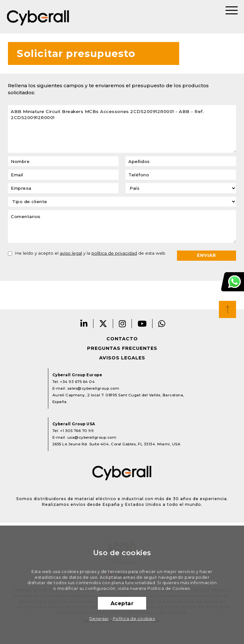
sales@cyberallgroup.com (93, 388)
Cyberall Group (38, 17)
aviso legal (71, 253)
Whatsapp (162, 324)
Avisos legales (122, 358)
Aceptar (122, 603)
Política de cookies (134, 619)
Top (227, 309)
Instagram (122, 324)
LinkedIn (84, 324)
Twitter (103, 324)
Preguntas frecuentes (122, 348)
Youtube (142, 324)
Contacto (122, 339)
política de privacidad (114, 253)
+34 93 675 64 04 (77, 382)
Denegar (99, 619)
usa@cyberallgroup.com (92, 437)
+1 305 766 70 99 (77, 431)
